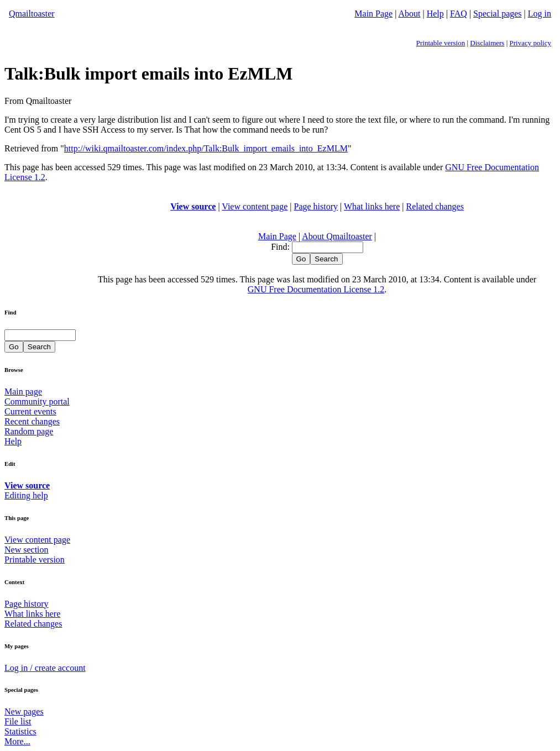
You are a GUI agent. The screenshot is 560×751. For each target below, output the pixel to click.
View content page (255, 206)
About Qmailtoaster (337, 236)
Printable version (441, 43)
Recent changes (32, 421)
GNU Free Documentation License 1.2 (316, 289)
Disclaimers (487, 43)
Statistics (20, 731)
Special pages (498, 14)
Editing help (26, 495)
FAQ (459, 14)
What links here (372, 206)
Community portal (37, 401)
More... (17, 741)
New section (27, 550)
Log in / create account (45, 668)
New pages (24, 711)
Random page (29, 431)
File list (18, 721)
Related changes (435, 206)
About (410, 14)
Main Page (373, 14)
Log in (540, 14)
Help (435, 14)
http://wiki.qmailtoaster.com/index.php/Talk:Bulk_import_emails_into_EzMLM (206, 148)
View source (193, 206)
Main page (23, 392)
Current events (30, 411)
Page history (316, 206)
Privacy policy (530, 43)
